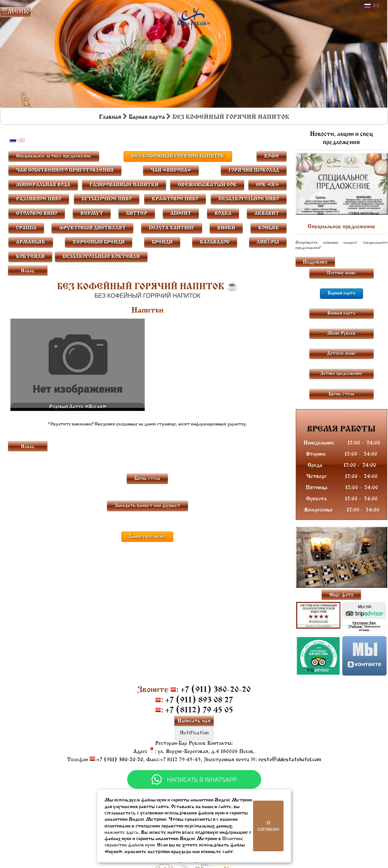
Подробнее (315, 262)
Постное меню (341, 273)
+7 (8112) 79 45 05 (199, 710)
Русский (368, 6)
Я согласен (268, 826)
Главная (110, 117)
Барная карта (147, 117)
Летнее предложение (341, 374)
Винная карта (341, 313)
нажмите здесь (122, 832)
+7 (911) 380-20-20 (216, 690)
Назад (28, 271)
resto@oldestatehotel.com (290, 760)
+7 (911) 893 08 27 (199, 700)
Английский (376, 6)
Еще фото (341, 595)
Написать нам (194, 721)
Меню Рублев (341, 334)
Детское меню (341, 354)
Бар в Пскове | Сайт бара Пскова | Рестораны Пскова (194, 17)
